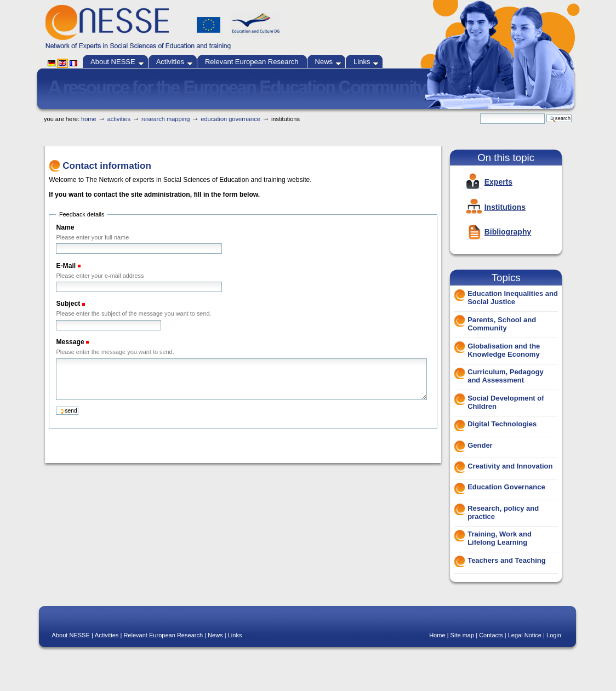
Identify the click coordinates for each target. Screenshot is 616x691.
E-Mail (67, 266)
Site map (463, 635)
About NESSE (117, 62)
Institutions (505, 207)
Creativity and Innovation (510, 466)
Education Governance (230, 119)
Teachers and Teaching (507, 560)
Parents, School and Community (502, 324)
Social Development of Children (506, 402)
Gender (480, 445)
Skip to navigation (328, 110)
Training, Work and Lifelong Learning (500, 538)
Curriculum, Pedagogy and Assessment (506, 376)
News (329, 62)
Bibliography (508, 232)
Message (71, 342)
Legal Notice (525, 635)
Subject (69, 304)
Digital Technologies (502, 424)
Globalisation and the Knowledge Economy (504, 350)
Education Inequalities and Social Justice (513, 298)
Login (554, 635)
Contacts (491, 635)
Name (65, 227)
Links (366, 62)
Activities (175, 62)
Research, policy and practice (503, 512)
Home (89, 119)
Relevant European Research (252, 62)
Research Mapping (166, 119)
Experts (498, 182)
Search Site (480, 113)
